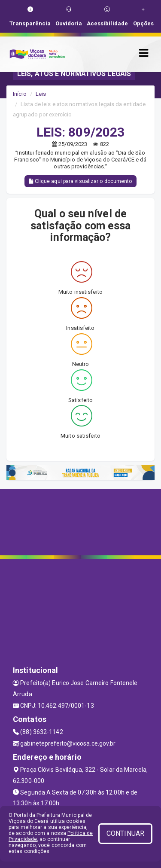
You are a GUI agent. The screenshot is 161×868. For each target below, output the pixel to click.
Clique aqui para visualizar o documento (80, 181)
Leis (41, 94)
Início (20, 94)
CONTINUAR (125, 833)
